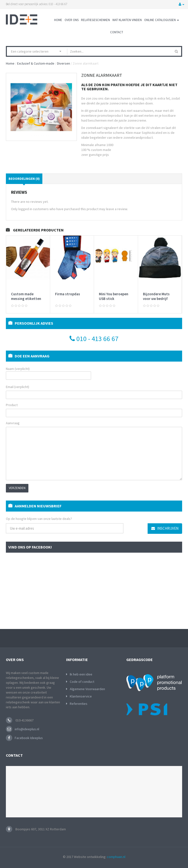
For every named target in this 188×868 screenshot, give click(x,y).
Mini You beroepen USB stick (114, 296)
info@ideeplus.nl (27, 729)
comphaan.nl (116, 857)
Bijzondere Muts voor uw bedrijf (156, 296)
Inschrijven (165, 528)
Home (58, 20)
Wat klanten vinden (127, 20)
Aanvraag (13, 423)
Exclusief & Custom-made (36, 63)
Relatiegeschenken (95, 20)
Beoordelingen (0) (24, 179)
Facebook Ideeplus (29, 738)
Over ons (72, 20)
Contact (117, 32)
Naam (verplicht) (48, 373)
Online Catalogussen (162, 20)
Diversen (64, 63)
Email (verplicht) (18, 387)
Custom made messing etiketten (26, 296)
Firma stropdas (68, 294)
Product (12, 405)
